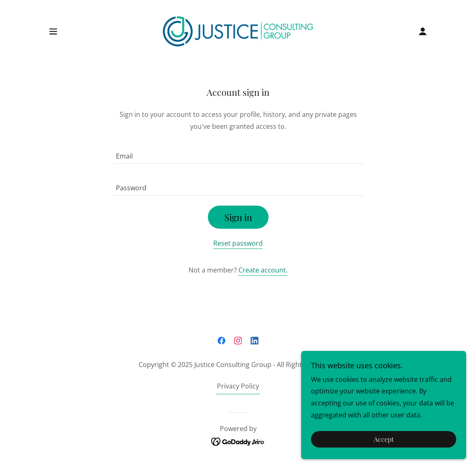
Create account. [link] (263, 270)
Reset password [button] (238, 243)
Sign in (238, 217)
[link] (238, 31)
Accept (384, 439)
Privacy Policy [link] (238, 386)
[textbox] (238, 153)
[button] (53, 31)
